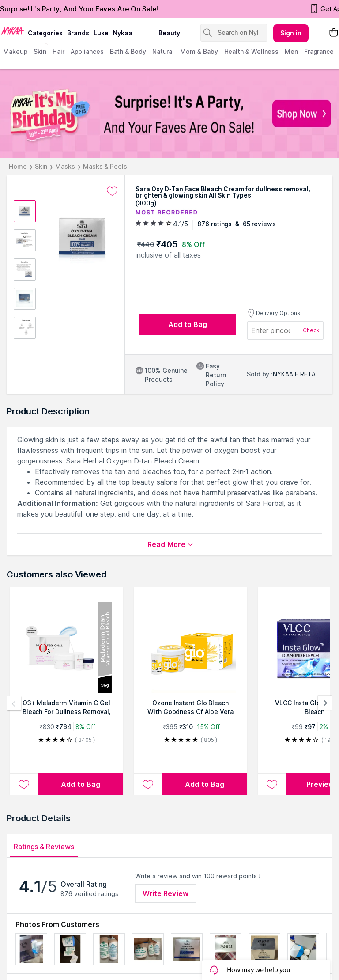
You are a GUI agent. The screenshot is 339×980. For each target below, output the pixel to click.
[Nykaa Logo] (13, 30)
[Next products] (325, 703)
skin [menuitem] (40, 51)
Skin (41, 166)
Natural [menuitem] (163, 51)
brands (78, 33)
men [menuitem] (291, 51)
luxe (101, 33)
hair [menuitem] (58, 51)
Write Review (166, 893)
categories (45, 33)
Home (18, 166)
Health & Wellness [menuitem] (252, 51)
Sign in (291, 33)
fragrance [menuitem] (319, 51)
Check (311, 330)
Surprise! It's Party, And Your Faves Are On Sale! (79, 9)
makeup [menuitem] (15, 51)
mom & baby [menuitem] (199, 51)
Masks (65, 166)
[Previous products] (14, 703)
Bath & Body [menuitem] (128, 51)
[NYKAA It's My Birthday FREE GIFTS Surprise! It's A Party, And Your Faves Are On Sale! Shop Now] (169, 114)
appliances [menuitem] (87, 51)
